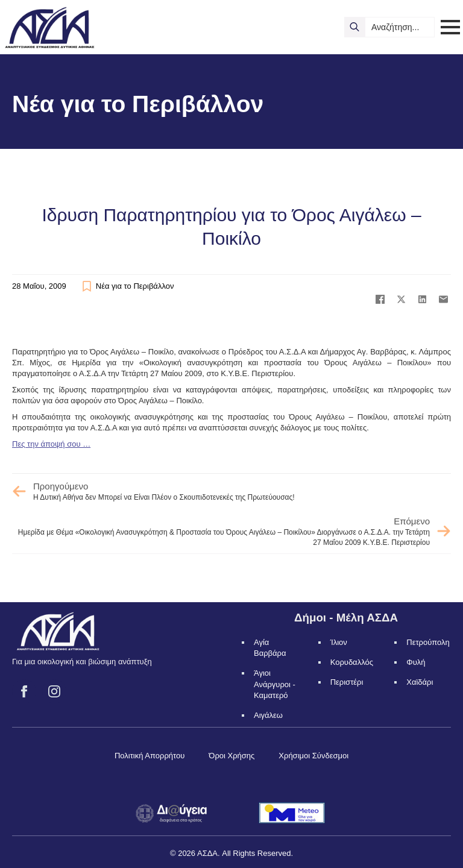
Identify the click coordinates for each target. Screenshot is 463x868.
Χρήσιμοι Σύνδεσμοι (313, 756)
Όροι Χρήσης (231, 756)
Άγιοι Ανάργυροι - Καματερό (275, 684)
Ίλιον (339, 642)
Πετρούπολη (428, 642)
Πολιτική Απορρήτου (150, 756)
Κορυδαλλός (352, 662)
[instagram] (54, 691)
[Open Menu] (450, 27)
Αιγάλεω (268, 715)
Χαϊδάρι (420, 682)
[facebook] (24, 691)
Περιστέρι (347, 682)
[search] (354, 27)
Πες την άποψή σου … (51, 444)
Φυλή (416, 662)
